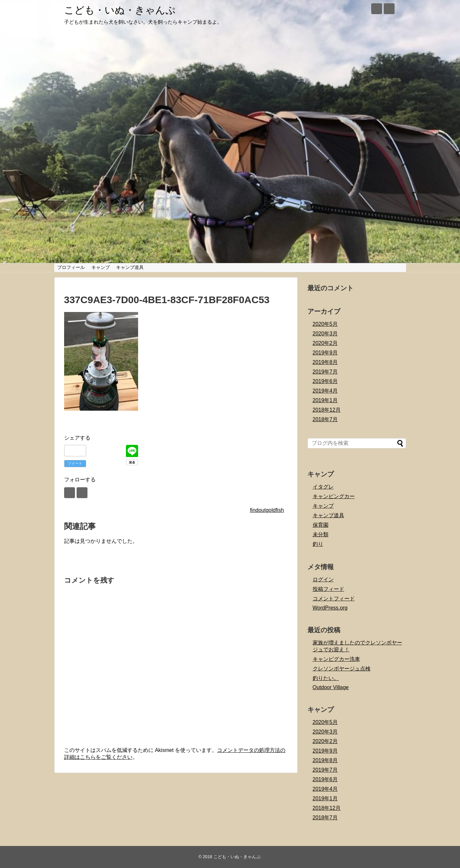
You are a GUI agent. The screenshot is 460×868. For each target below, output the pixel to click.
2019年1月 (325, 400)
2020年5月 (325, 324)
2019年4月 (325, 391)
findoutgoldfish (267, 510)
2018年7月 (325, 419)
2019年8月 (325, 362)
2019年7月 (325, 372)
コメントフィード (334, 599)
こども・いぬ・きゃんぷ (120, 10)
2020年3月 (325, 334)
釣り (318, 544)
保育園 (321, 525)
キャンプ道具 (130, 267)
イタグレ (323, 487)
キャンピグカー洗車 (336, 659)
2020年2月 (325, 343)
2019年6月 (325, 381)
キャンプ (101, 267)
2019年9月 (325, 353)
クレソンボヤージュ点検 (342, 669)
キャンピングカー (334, 496)
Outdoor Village (331, 687)
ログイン (323, 579)
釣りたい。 (326, 678)
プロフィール (71, 267)
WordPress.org (330, 608)
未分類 (321, 534)
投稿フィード (328, 589)
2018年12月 (327, 410)
